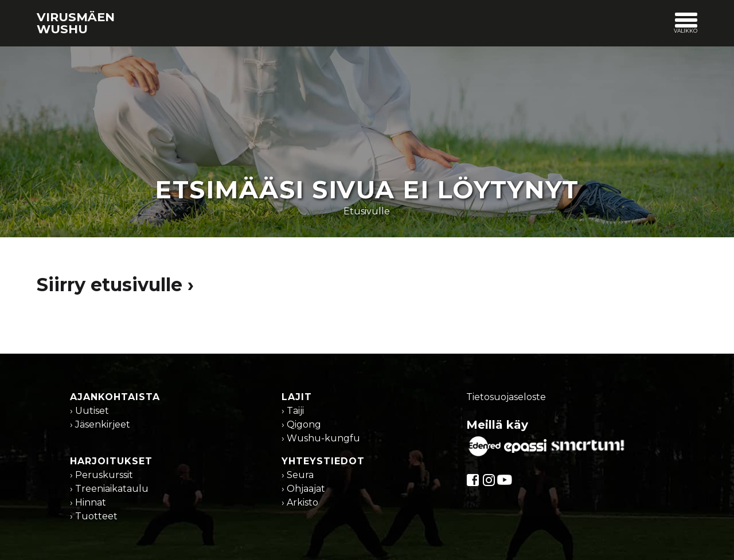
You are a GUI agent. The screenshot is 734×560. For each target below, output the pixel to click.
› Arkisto (300, 502)
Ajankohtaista (115, 397)
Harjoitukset (111, 461)
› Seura (298, 475)
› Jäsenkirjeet (100, 424)
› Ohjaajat (303, 489)
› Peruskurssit (101, 475)
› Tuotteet (94, 516)
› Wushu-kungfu (321, 438)
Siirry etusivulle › (115, 285)
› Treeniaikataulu (109, 489)
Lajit (297, 397)
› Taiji (293, 411)
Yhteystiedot (323, 461)
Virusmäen (76, 23)
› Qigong (301, 424)
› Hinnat (88, 502)
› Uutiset (89, 411)
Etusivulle (367, 211)
